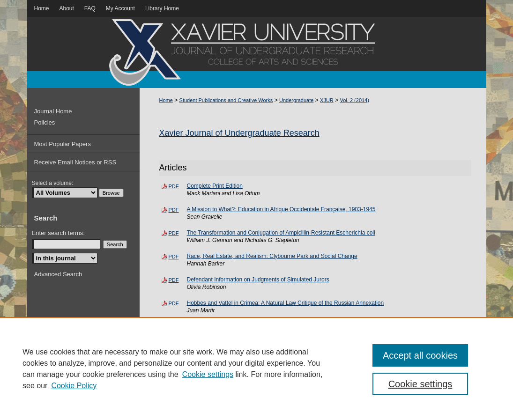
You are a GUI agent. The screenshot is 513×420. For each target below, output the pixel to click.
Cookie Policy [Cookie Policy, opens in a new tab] (74, 386)
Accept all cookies (420, 355)
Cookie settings (208, 374)
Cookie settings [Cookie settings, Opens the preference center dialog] (420, 384)
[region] (256, 368)
